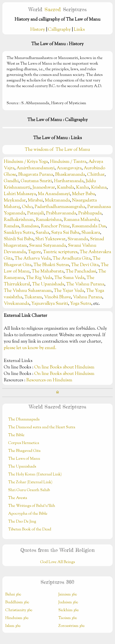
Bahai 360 (13, 594)
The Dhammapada (24, 419)
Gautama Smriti (36, 181)
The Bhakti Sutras (51, 265)
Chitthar (96, 175)
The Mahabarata (48, 271)
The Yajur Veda (69, 291)
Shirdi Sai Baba (19, 239)
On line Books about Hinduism (64, 367)
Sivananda (78, 239)
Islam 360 (13, 626)
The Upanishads (48, 284)
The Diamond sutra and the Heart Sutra (42, 427)
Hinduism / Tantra (68, 162)
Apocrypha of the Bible (28, 514)
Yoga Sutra (81, 304)
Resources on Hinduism (49, 380)
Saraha (42, 233)
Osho (27, 207)
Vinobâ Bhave (57, 297)
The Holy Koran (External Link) (35, 474)
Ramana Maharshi (81, 220)
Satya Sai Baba (65, 233)
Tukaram (33, 297)
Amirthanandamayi (36, 168)
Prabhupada (90, 213)
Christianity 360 (19, 610)
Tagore (34, 252)
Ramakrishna (49, 220)
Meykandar (15, 200)
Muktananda (57, 200)
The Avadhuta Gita (72, 258)
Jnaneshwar (44, 188)
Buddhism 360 (17, 602)
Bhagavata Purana (36, 175)
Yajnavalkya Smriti (50, 304)
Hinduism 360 (17, 618)
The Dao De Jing (22, 522)
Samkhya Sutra (19, 233)
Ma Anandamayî (54, 194)
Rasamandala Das (89, 226)
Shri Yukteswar (50, 239)
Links (79, 30)
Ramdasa (30, 226)
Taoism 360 (68, 618)
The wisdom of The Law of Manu (57, 150)
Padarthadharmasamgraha (60, 207)
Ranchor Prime (55, 226)
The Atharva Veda (33, 258)
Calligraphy (59, 30)
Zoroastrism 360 (71, 626)
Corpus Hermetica (24, 443)
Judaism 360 (68, 602)
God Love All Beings (57, 562)
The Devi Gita (85, 265)
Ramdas (11, 226)
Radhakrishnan (19, 220)
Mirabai (35, 200)
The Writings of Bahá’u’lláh (32, 506)
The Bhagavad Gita (24, 451)
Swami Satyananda (47, 246)
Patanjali (36, 213)
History (38, 30)
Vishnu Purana (88, 297)
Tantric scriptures (60, 252)
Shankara (91, 233)
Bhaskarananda (70, 175)
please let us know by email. (30, 348)
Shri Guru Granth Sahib (29, 490)
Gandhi (11, 181)
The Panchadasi (81, 271)
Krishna (99, 188)
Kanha (83, 188)
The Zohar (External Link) (30, 482)
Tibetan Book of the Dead (30, 529)
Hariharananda (69, 181)
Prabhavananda (61, 213)
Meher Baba (83, 194)
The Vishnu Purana (85, 284)
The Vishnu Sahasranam (28, 291)
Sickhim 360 (69, 610)
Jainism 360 (68, 594)
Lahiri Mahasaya (20, 194)
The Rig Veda (39, 278)
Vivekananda (17, 304)
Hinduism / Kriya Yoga (26, 162)
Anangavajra (69, 168)
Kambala (66, 188)
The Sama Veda (69, 278)
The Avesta (18, 498)
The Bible (16, 435)
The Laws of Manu (24, 459)
